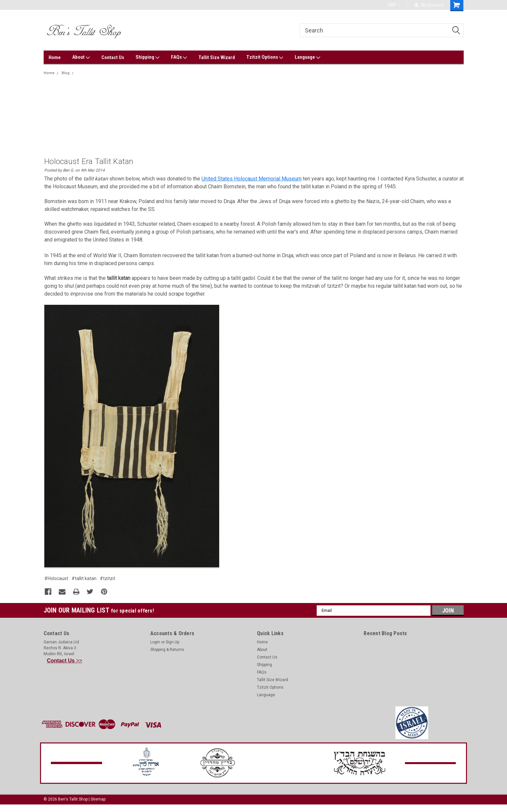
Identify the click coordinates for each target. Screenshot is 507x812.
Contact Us (113, 57)
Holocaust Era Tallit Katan (98, 73)
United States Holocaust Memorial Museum (252, 179)
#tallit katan (84, 578)
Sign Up (172, 642)
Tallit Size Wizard (217, 57)
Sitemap (98, 799)
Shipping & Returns (167, 649)
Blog (66, 73)
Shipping (148, 57)
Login (155, 642)
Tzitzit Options (265, 57)
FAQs (179, 57)
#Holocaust (56, 578)
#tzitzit (107, 578)
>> (65, 660)
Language (307, 57)
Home (55, 57)
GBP (394, 5)
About (81, 57)
